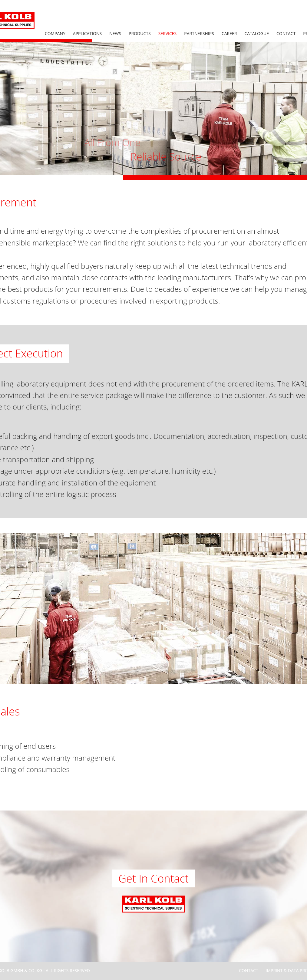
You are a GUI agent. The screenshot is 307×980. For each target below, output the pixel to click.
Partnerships (199, 33)
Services (168, 33)
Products (140, 33)
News (115, 33)
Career (229, 33)
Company (55, 33)
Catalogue (257, 33)
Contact (286, 33)
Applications (87, 33)
